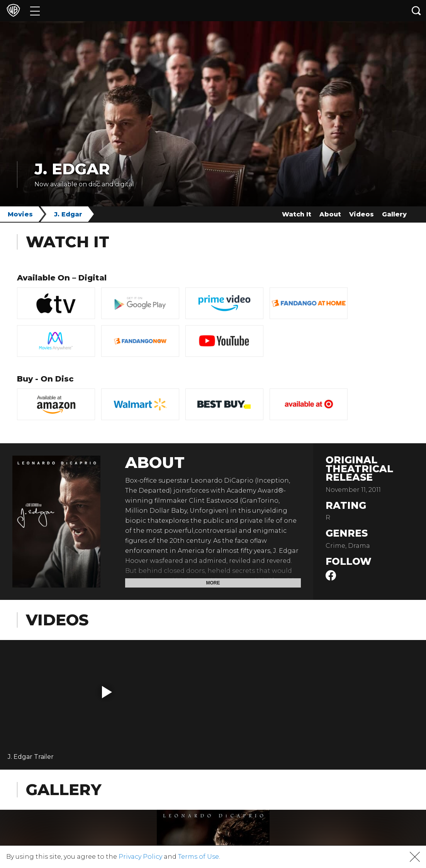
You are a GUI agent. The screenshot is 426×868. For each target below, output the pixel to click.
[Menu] (35, 11)
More (213, 583)
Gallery (394, 214)
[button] (107, 692)
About (330, 214)
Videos (362, 214)
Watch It (297, 214)
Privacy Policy (140, 857)
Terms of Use (199, 857)
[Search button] (416, 11)
